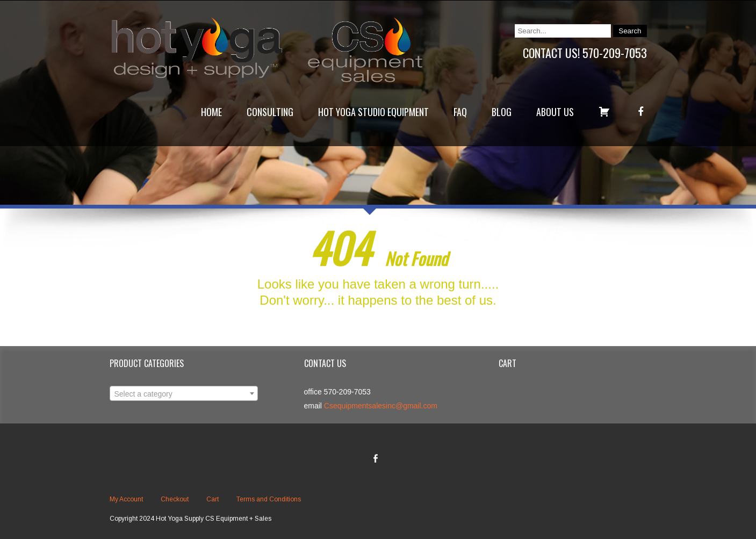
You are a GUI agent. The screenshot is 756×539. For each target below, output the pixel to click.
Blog (502, 112)
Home (211, 112)
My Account (126, 499)
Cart (213, 499)
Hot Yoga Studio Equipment (373, 112)
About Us (555, 112)
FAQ (460, 112)
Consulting (270, 112)
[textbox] (184, 394)
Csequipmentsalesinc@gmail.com (381, 406)
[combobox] (184, 393)
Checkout (175, 499)
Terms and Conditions (269, 499)
